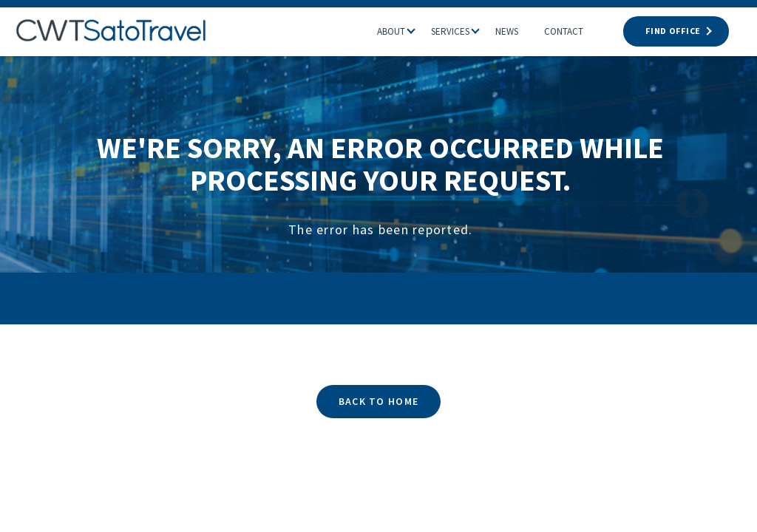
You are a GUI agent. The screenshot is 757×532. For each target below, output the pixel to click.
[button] (418, 27)
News (507, 31)
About (391, 31)
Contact (564, 31)
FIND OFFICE (676, 31)
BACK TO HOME (378, 401)
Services (450, 31)
